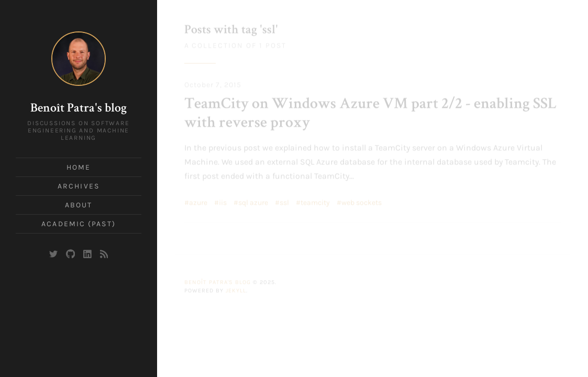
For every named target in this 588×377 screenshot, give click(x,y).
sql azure (253, 201)
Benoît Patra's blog (79, 109)
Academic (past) (79, 224)
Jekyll (236, 289)
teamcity (315, 201)
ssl (284, 201)
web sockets (362, 201)
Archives (79, 186)
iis (223, 201)
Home (79, 167)
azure (198, 201)
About (79, 205)
